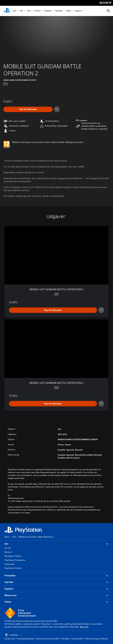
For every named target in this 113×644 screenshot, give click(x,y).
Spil (14, 11)
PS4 (29, 11)
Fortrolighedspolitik (25, 639)
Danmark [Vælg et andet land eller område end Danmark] (13, 635)
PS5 (21, 11)
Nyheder (59, 11)
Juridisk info (10, 639)
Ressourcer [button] (56, 595)
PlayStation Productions (15, 560)
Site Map (65, 639)
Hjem (7, 537)
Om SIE (8, 548)
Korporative (10, 564)
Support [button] (56, 589)
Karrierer (8, 552)
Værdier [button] (56, 582)
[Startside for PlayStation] (7, 11)
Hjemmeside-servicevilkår (48, 639)
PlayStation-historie (13, 568)
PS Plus (37, 11)
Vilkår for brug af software (96, 639)
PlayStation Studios (13, 556)
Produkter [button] (56, 576)
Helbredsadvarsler (16, 498)
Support (78, 11)
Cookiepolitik (77, 639)
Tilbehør (48, 11)
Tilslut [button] (56, 602)
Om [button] (56, 544)
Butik (69, 11)
